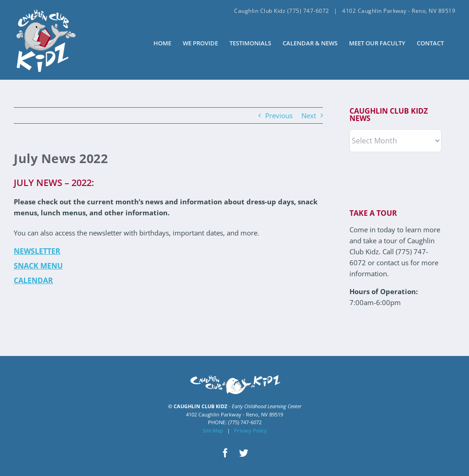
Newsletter (37, 251)
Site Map (213, 430)
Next (309, 115)
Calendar (33, 280)
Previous (279, 115)
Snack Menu (38, 266)
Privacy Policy (251, 430)
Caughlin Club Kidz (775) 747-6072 (282, 11)
